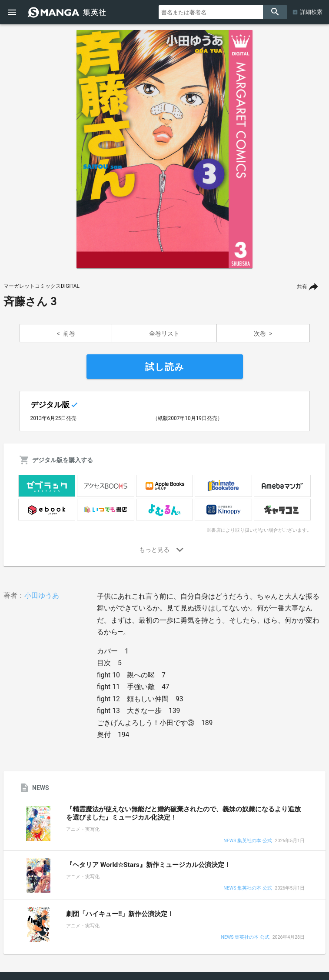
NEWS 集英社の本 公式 (248, 841)
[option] (165, 149)
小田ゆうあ (42, 595)
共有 (302, 287)
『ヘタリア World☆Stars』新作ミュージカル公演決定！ (148, 865)
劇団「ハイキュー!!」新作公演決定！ (120, 914)
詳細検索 (311, 12)
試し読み (165, 367)
